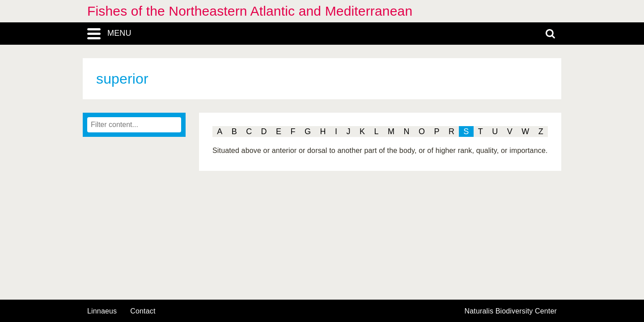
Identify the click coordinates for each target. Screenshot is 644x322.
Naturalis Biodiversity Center (511, 311)
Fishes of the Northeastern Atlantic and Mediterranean (250, 11)
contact (143, 311)
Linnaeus (102, 311)
